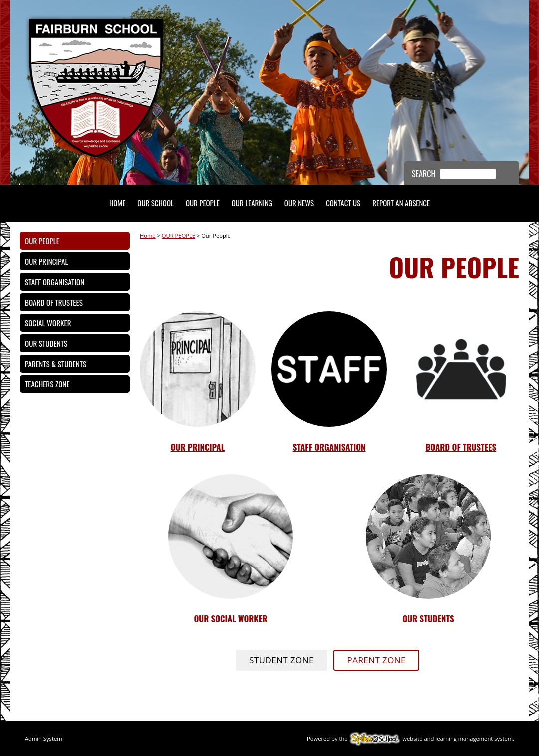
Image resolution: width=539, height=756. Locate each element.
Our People (42, 241)
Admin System (44, 738)
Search (423, 174)
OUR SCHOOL (155, 203)
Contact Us (343, 203)
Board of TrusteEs (461, 447)
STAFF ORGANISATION (329, 447)
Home (148, 236)
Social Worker (48, 323)
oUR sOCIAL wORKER (230, 619)
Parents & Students (56, 364)
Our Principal (46, 261)
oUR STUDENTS (428, 619)
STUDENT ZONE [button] (281, 660)
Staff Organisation (55, 282)
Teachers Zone (47, 384)
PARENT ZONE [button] (377, 660)
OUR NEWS (299, 203)
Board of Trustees (54, 302)
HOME (117, 203)
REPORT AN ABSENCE (401, 203)
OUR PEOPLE (203, 203)
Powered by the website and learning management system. (410, 738)
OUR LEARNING (252, 203)
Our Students (46, 343)
